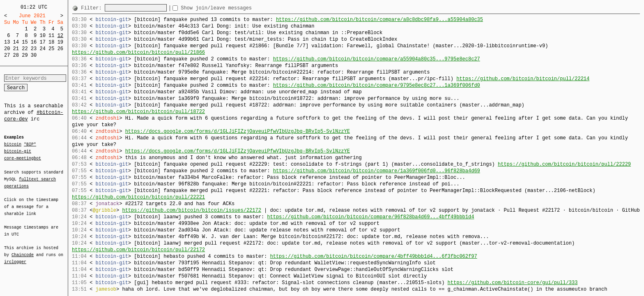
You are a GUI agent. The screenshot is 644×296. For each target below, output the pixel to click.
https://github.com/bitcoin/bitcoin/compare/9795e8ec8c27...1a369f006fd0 (377, 85)
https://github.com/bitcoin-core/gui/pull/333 (512, 283)
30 (34, 55)
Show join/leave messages (231, 8)
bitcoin (13, 145)
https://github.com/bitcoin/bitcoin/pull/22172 (138, 250)
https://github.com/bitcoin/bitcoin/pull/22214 (523, 79)
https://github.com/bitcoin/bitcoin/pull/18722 (138, 112)
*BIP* (30, 145)
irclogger (15, 257)
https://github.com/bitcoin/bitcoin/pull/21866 (138, 52)
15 (25, 42)
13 (7, 42)
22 (25, 49)
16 (34, 42)
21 (16, 49)
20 (7, 49)
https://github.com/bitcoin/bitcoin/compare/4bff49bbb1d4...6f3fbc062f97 (373, 256)
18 (51, 42)
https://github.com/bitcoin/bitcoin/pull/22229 (564, 164)
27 (7, 55)
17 (42, 42)
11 (51, 36)
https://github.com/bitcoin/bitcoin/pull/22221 (138, 197)
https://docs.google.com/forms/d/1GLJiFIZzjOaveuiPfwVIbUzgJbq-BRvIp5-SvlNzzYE (238, 131)
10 (42, 36)
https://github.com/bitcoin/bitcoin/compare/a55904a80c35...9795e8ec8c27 (377, 59)
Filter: (93, 8)
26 (60, 49)
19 (60, 42)
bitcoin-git (18, 151)
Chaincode (23, 250)
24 (42, 49)
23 (34, 49)
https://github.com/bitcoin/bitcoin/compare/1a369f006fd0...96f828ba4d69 (377, 171)
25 (51, 49)
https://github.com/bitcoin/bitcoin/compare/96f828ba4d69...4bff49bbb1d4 (370, 217)
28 (16, 55)
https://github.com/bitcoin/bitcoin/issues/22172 (191, 210)
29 (25, 55)
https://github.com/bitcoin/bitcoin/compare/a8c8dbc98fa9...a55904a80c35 (379, 20)
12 (60, 36)
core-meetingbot (23, 158)
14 (16, 42)
